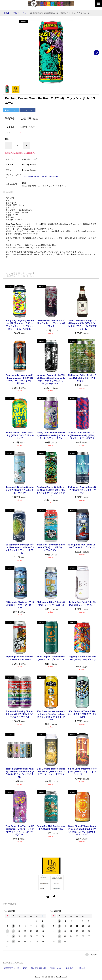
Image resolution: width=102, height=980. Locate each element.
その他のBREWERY (50, 176)
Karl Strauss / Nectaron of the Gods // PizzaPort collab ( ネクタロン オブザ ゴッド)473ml (51, 716)
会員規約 (69, 968)
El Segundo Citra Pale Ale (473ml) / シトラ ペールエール (51, 603)
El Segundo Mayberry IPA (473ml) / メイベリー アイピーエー (20, 605)
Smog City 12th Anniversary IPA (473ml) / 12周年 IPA (51, 828)
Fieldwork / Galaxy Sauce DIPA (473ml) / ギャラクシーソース (82, 490)
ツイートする (11, 110)
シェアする (27, 110)
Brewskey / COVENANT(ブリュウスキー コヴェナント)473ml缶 (51, 323)
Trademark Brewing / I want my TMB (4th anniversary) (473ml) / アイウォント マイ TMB (20, 773)
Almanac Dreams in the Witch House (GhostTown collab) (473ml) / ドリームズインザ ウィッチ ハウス (51, 379)
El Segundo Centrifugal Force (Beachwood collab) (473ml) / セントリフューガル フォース (20, 549)
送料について (56, 968)
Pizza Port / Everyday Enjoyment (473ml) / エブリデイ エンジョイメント (51, 548)
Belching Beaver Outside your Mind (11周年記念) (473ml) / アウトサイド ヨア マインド (51, 491)
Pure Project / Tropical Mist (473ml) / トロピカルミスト (51, 658)
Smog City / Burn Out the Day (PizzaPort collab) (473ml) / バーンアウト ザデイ (51, 435)
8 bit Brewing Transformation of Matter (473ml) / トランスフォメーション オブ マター (51, 773)
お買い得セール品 (21, 13)
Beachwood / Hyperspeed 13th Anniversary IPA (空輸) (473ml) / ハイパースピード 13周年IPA (20, 379)
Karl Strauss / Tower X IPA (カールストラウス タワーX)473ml (82, 714)
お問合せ (81, 968)
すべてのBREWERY (31, 176)
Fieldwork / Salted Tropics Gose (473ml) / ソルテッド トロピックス (82, 378)
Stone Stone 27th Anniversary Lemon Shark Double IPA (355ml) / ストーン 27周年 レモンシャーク (82, 830)
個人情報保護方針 (39, 968)
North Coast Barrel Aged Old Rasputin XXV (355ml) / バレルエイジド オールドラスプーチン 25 (82, 325)
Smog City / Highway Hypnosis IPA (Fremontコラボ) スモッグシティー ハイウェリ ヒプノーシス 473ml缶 (20, 325)
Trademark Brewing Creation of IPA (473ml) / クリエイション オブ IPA (20, 490)
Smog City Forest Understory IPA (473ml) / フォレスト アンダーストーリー (82, 772)
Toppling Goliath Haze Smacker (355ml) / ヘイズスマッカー (82, 659)
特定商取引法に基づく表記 (16, 968)
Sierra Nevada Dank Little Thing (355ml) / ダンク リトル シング (20, 435)
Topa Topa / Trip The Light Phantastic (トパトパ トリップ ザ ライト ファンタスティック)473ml (20, 830)
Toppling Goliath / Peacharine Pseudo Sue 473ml (20, 658)
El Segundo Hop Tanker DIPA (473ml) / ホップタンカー (82, 546)
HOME (7, 13)
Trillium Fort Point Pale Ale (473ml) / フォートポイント (82, 603)
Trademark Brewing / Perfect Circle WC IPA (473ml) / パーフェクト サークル (20, 714)
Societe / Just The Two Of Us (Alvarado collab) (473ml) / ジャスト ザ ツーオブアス (82, 435)
